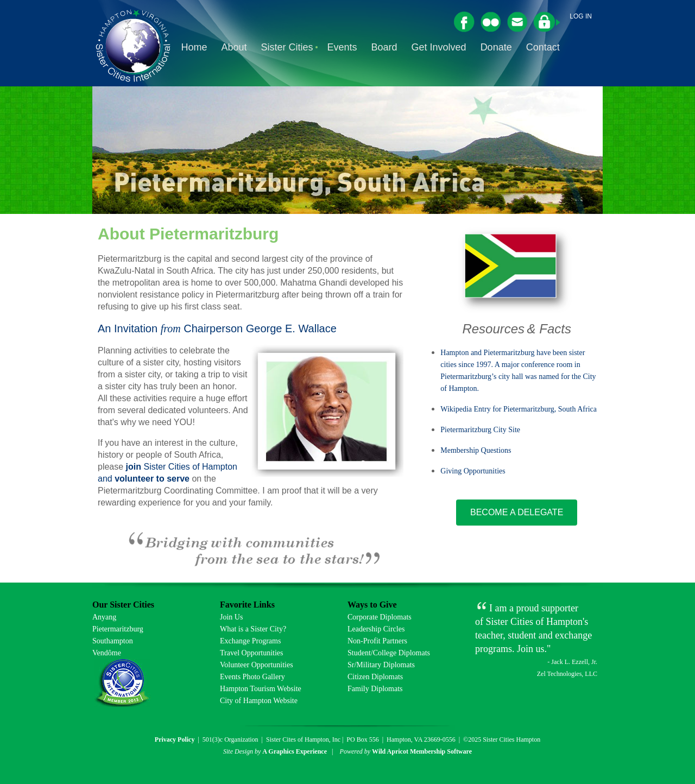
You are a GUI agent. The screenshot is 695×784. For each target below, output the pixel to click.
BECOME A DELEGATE (517, 512)
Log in (581, 16)
